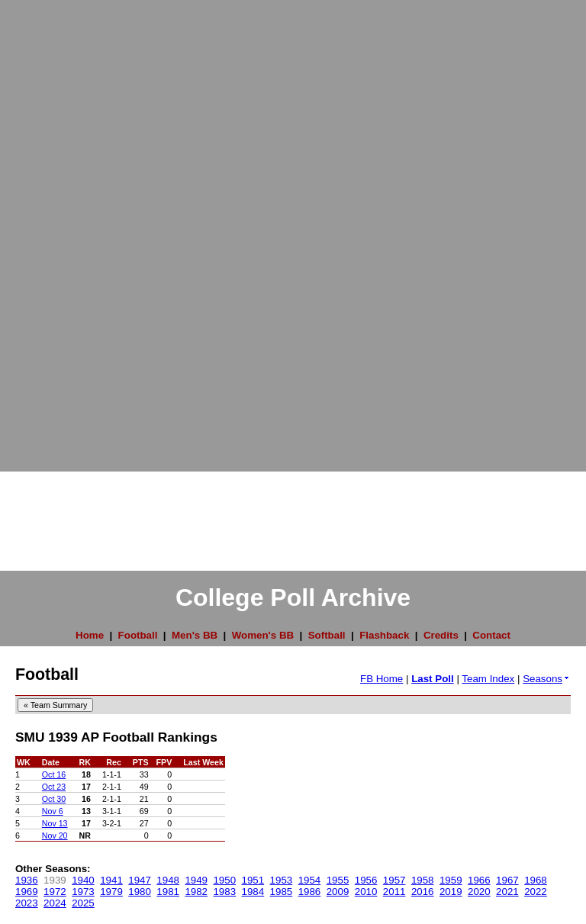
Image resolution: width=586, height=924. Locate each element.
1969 (27, 892)
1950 (224, 880)
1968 (536, 880)
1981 (168, 892)
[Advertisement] (61, 229)
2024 (55, 903)
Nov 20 (55, 835)
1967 (507, 880)
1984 (253, 892)
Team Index (488, 679)
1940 (83, 880)
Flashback (384, 635)
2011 (394, 892)
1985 (282, 892)
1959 (451, 880)
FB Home (382, 679)
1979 (111, 892)
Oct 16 (54, 774)
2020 (479, 892)
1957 (394, 880)
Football (138, 635)
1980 (140, 892)
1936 (27, 880)
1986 (310, 892)
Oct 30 (54, 799)
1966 (479, 880)
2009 (338, 892)
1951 (253, 880)
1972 (55, 892)
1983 (224, 892)
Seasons (547, 679)
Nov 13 (55, 823)
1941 (111, 880)
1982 (196, 892)
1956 (366, 880)
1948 (168, 880)
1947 (140, 880)
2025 (83, 903)
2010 (366, 892)
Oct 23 (54, 787)
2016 (423, 892)
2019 (451, 892)
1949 (196, 880)
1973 (83, 892)
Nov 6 (53, 811)
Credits (441, 635)
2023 (27, 903)
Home (90, 635)
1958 (423, 880)
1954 (310, 880)
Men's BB (195, 635)
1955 (338, 880)
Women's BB (263, 635)
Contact (491, 635)
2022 (536, 892)
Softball (327, 635)
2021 (507, 892)
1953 (282, 880)
